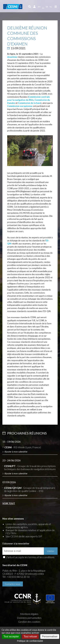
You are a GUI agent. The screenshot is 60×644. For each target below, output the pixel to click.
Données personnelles (29, 618)
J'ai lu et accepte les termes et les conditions (30, 557)
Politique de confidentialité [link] (30, 641)
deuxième (12, 57)
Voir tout (9, 503)
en (39, 7)
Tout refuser (30, 636)
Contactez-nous (13, 584)
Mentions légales (29, 614)
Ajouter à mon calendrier (16, 452)
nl (51, 7)
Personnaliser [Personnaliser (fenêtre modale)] (50, 636)
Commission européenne (20, 106)
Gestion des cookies (29, 622)
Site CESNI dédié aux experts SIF (24, 536)
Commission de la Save (29, 103)
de (47, 7)
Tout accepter (11, 636)
